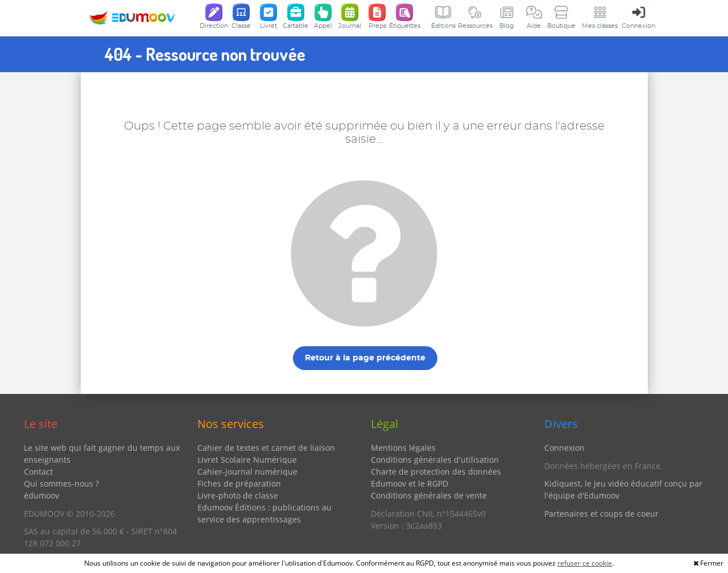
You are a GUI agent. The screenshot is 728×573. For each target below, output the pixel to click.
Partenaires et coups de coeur (601, 514)
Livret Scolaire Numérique (247, 460)
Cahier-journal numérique (247, 472)
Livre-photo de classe (238, 495)
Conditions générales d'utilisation (435, 460)
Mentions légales (403, 448)
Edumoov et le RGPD (409, 483)
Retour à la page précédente (365, 358)
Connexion (564, 448)
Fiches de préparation (239, 483)
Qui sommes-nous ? (61, 483)
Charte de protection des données (436, 472)
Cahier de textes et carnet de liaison (266, 448)
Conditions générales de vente (429, 495)
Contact (38, 472)
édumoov (42, 495)
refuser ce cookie (585, 563)
